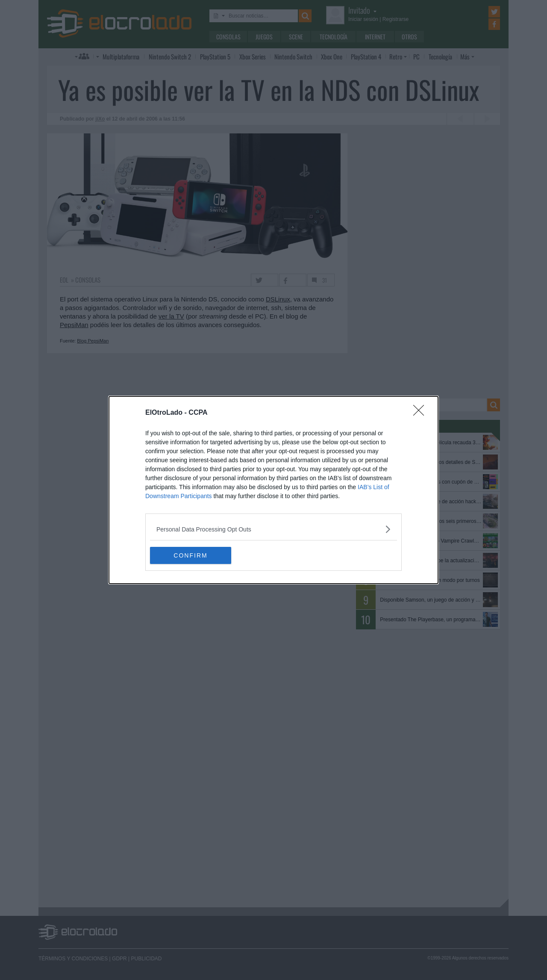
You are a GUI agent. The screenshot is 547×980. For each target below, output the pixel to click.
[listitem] (273, 529)
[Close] (421, 413)
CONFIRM (190, 555)
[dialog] (273, 490)
